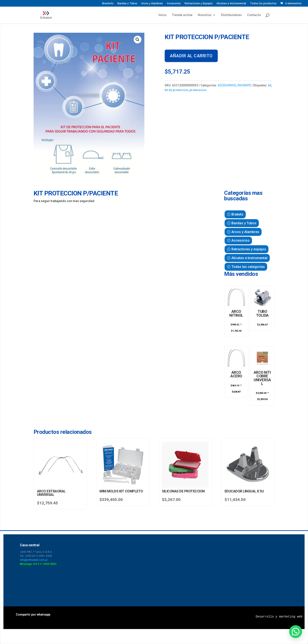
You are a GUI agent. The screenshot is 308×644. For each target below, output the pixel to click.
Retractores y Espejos (199, 4)
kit (270, 85)
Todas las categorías (248, 267)
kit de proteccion (176, 90)
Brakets (237, 214)
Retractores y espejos (249, 249)
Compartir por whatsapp (33, 614)
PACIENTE (244, 85)
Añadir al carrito (191, 56)
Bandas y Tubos (127, 4)
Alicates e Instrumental (231, 4)
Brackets (108, 4)
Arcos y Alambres (152, 4)
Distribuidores (231, 15)
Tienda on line (182, 15)
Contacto (254, 15)
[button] (138, 40)
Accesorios (174, 4)
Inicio (162, 15)
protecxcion (198, 90)
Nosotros (205, 15)
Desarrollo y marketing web (279, 617)
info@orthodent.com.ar (34, 560)
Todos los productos (263, 4)
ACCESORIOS (227, 85)
